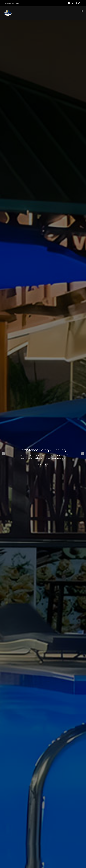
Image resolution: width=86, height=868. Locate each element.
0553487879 (16, 3)
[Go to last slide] (3, 454)
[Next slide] (83, 454)
